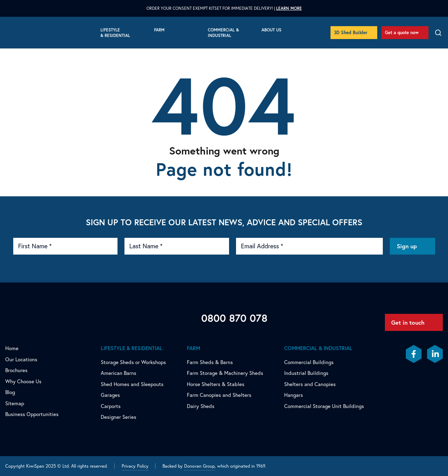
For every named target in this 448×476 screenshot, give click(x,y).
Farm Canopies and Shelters (219, 395)
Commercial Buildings (309, 362)
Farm (159, 30)
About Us (271, 30)
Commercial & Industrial (223, 33)
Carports (111, 406)
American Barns (119, 373)
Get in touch (408, 322)
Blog (10, 392)
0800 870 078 (234, 318)
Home (12, 348)
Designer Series (119, 417)
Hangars (294, 395)
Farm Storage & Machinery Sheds (225, 373)
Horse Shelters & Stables (216, 384)
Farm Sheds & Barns (210, 362)
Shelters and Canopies (310, 384)
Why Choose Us (23, 381)
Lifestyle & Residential (115, 33)
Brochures (16, 370)
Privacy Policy (135, 466)
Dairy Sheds (201, 406)
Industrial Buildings (306, 373)
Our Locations (21, 359)
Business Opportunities (32, 414)
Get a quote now (402, 33)
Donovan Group (199, 466)
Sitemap (15, 403)
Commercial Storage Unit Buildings (324, 406)
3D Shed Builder (351, 33)
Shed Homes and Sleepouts (132, 384)
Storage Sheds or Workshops (133, 362)
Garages (110, 395)
